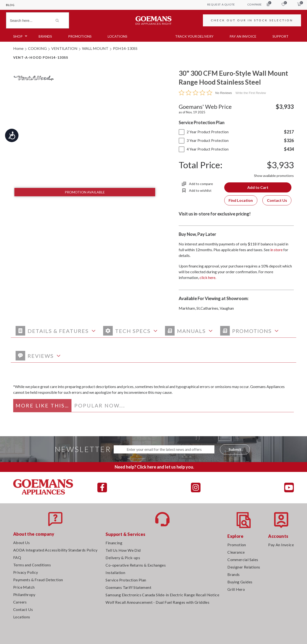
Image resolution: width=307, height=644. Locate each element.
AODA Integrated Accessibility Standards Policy (55, 550)
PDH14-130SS (125, 48)
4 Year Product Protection (204, 149)
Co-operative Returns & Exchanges (136, 565)
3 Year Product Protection (204, 140)
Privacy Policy (26, 572)
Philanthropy (24, 595)
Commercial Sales (243, 560)
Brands (45, 36)
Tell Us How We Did (123, 550)
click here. (208, 277)
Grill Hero (236, 589)
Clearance (236, 552)
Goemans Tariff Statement (128, 587)
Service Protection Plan (126, 580)
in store (276, 250)
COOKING (37, 48)
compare (258, 4)
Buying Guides (240, 582)
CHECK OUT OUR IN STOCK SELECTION (252, 20)
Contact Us (277, 200)
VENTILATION (64, 48)
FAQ (17, 557)
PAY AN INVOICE (243, 36)
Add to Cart (258, 187)
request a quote (221, 4)
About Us (21, 542)
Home (18, 48)
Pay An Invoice (281, 545)
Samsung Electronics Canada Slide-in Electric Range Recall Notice (162, 595)
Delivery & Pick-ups (123, 558)
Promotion (237, 545)
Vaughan (227, 308)
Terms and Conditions (32, 565)
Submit (235, 449)
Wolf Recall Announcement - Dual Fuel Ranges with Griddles (157, 602)
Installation (115, 572)
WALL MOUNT (95, 48)
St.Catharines (207, 308)
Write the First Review (251, 93)
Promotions (80, 36)
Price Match (24, 587)
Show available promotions (274, 176)
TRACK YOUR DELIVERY (194, 36)
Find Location (241, 200)
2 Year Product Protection (204, 132)
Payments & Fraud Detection (38, 580)
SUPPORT (280, 36)
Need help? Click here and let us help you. (154, 467)
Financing (114, 543)
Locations (118, 36)
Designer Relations (244, 567)
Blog (10, 5)
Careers (20, 602)
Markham (187, 308)
